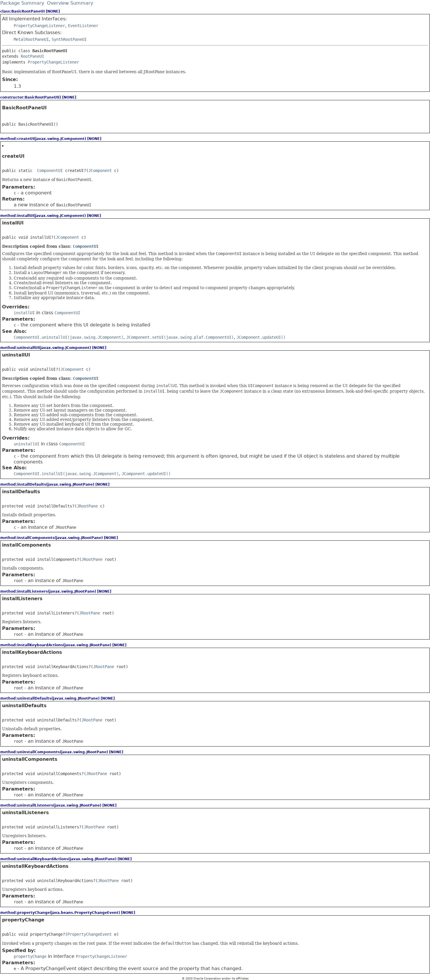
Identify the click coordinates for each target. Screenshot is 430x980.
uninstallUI (16, 355)
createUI (13, 156)
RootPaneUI (32, 56)
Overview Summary (70, 3)
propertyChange (23, 920)
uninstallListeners (26, 813)
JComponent (100, 171)
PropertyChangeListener (39, 26)
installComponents (27, 545)
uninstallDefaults (24, 706)
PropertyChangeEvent (90, 934)
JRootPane (87, 506)
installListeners (22, 599)
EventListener (83, 26)
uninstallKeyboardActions (35, 866)
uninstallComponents (30, 759)
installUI (13, 223)
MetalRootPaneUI (31, 39)
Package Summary (22, 3)
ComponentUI (50, 171)
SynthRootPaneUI (69, 39)
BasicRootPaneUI (24, 108)
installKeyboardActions (32, 652)
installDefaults (21, 492)
